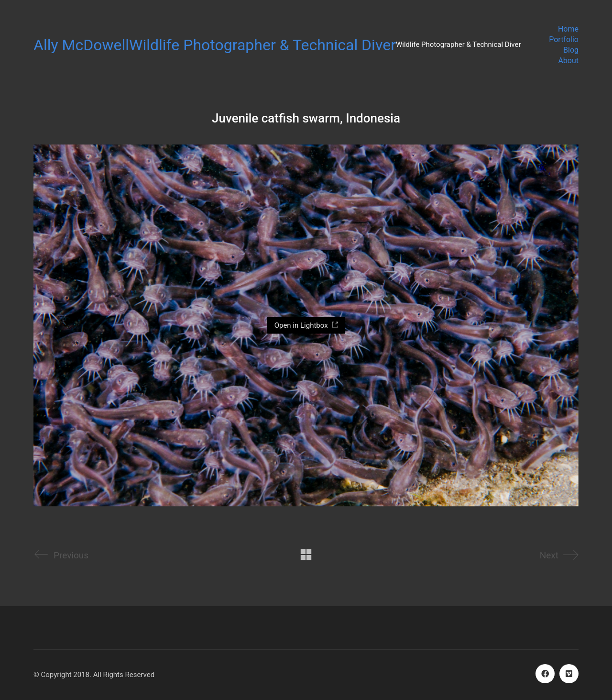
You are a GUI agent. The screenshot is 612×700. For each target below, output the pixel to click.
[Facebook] (545, 674)
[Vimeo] (569, 674)
